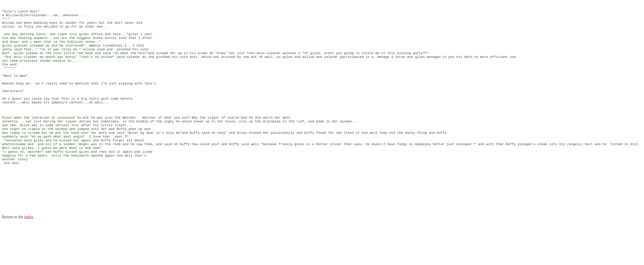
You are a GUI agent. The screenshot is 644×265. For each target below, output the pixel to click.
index (29, 259)
